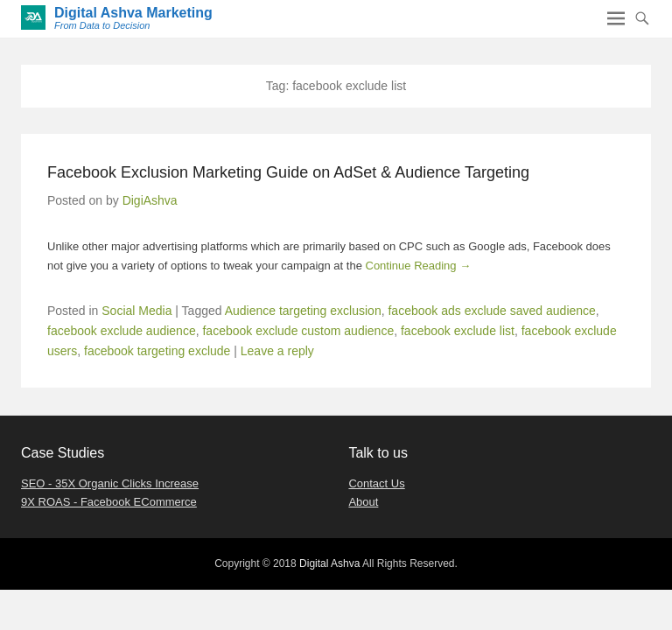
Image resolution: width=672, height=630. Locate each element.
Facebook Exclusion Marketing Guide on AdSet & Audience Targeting (288, 172)
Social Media (136, 311)
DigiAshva (150, 200)
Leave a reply (277, 351)
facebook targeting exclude (157, 351)
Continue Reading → (419, 266)
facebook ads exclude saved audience (491, 311)
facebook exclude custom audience (298, 331)
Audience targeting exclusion (303, 311)
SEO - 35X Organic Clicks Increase (110, 483)
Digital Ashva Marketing (133, 13)
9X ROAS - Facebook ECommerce (109, 502)
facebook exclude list (458, 331)
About (363, 502)
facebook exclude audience (122, 331)
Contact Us (376, 483)
